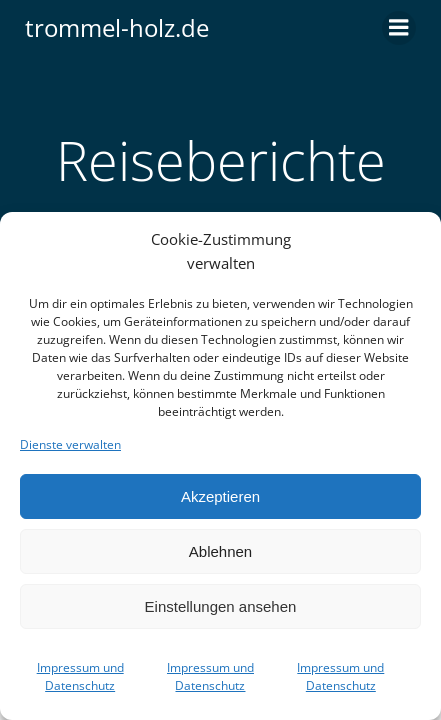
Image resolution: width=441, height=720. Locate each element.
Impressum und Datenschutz (80, 676)
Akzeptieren (220, 496)
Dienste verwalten (70, 444)
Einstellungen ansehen (221, 606)
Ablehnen (220, 551)
